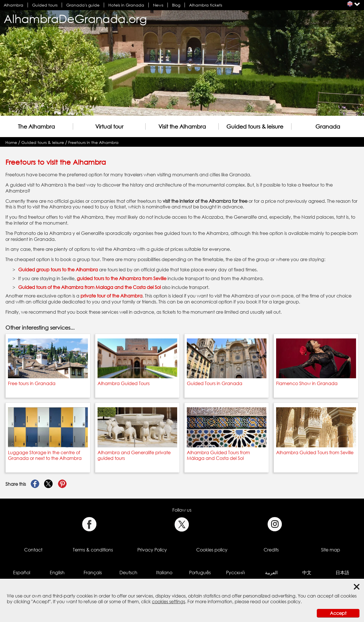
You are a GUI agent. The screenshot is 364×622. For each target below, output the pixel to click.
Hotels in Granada (126, 5)
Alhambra (14, 5)
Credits (271, 550)
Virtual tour (109, 126)
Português (200, 573)
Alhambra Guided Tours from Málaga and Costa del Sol (218, 455)
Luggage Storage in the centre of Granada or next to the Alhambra (45, 455)
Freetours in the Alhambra (93, 142)
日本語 (342, 573)
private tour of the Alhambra (111, 296)
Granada (328, 126)
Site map (331, 550)
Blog (176, 5)
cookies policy (285, 602)
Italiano (164, 573)
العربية (271, 573)
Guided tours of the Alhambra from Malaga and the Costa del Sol (89, 287)
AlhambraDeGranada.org (75, 19)
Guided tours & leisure (255, 126)
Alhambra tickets (206, 5)
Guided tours (45, 5)
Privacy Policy (152, 550)
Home (11, 142)
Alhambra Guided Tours (124, 383)
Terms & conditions (93, 550)
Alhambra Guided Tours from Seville (315, 452)
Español (22, 573)
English (57, 573)
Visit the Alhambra (182, 126)
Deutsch (128, 573)
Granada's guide (83, 5)
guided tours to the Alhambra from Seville (122, 278)
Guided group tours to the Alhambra (58, 270)
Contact (33, 550)
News (158, 5)
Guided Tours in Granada (215, 383)
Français (93, 573)
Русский (235, 573)
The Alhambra (36, 126)
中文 (307, 573)
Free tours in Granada (32, 383)
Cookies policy (212, 550)
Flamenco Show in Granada (307, 383)
